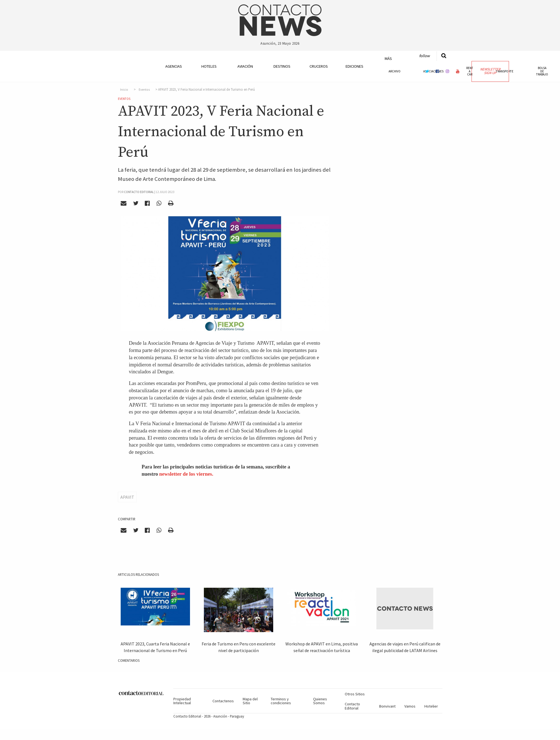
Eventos (144, 90)
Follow (424, 56)
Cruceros (318, 66)
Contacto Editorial (352, 706)
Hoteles (209, 66)
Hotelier (431, 706)
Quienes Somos (320, 701)
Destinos (282, 66)
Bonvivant (387, 706)
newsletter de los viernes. (186, 474)
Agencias (174, 66)
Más (388, 59)
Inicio (124, 90)
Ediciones (354, 66)
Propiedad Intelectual (182, 701)
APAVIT (127, 497)
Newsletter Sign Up (490, 71)
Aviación (245, 66)
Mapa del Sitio (250, 701)
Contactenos (223, 701)
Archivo (395, 71)
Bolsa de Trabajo (542, 71)
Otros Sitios (355, 694)
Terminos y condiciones (281, 701)
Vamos (410, 706)
